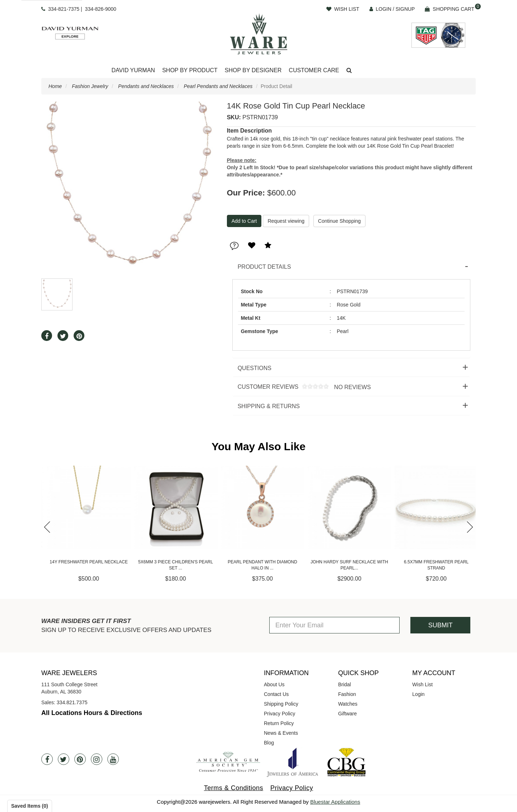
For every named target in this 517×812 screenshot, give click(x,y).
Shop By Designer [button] (253, 70)
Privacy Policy (280, 714)
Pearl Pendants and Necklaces (218, 86)
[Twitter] (64, 759)
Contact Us (276, 694)
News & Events (281, 733)
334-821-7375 (64, 9)
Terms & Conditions (234, 788)
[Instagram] (97, 759)
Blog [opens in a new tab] (269, 743)
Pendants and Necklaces (146, 86)
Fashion (347, 694)
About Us (274, 684)
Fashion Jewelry (90, 86)
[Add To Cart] (244, 221)
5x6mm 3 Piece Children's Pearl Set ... (258, 565)
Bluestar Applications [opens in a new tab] (335, 802)
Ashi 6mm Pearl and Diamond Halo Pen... (85, 565)
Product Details (264, 267)
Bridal (345, 684)
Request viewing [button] (286, 221)
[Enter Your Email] (334, 625)
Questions (255, 368)
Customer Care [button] (314, 70)
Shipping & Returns (269, 406)
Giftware (348, 714)
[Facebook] (47, 759)
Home (55, 86)
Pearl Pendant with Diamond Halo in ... (345, 565)
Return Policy (279, 723)
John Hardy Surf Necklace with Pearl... (432, 565)
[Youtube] (113, 759)
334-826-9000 (101, 9)
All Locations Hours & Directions (92, 713)
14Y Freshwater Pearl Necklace (171, 562)
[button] (349, 71)
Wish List (422, 684)
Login (418, 694)
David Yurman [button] (133, 70)
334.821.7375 (72, 702)
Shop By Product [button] (190, 70)
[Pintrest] (80, 759)
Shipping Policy (281, 704)
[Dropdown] (133, 71)
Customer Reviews (302, 387)
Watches (348, 704)
